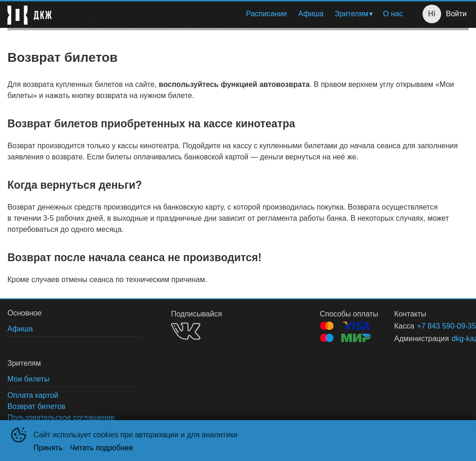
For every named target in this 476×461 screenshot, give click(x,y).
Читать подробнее (102, 448)
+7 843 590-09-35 (432, 326)
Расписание (266, 14)
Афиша (311, 14)
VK (186, 331)
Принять (48, 448)
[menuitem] (266, 14)
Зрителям (351, 14)
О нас (393, 14)
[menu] (234, 14)
